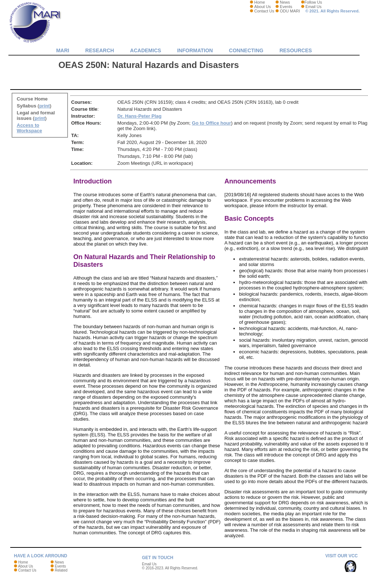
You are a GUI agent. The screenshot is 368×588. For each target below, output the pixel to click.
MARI (63, 50)
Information (195, 50)
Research (100, 50)
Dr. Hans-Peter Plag (140, 116)
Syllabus (27, 106)
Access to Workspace (29, 128)
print (44, 106)
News (285, 2)
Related (61, 570)
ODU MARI (290, 11)
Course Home (32, 99)
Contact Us (264, 11)
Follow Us (313, 2)
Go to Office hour (212, 123)
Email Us (313, 7)
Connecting (246, 50)
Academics (146, 50)
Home (260, 2)
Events (286, 7)
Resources (296, 50)
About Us (262, 7)
